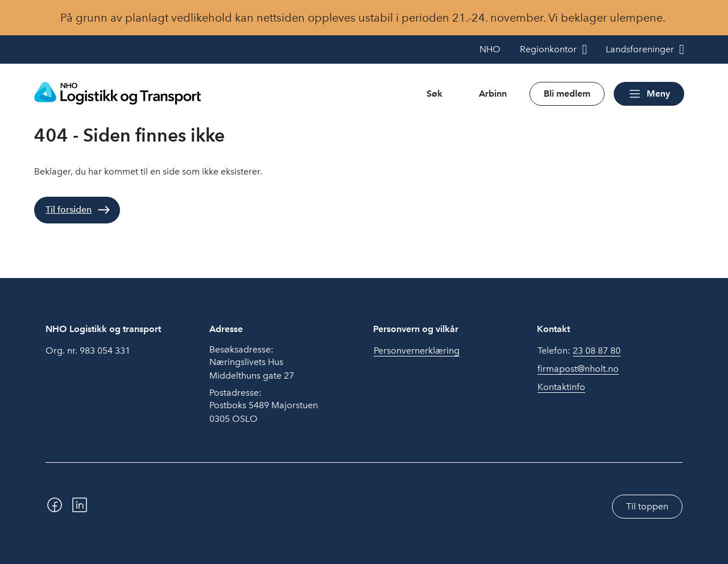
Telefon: (579, 351)
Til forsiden (69, 210)
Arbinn (493, 94)
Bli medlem (567, 94)
